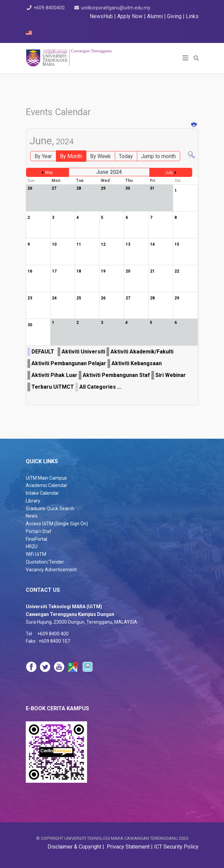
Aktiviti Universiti (83, 352)
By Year (43, 156)
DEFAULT (43, 352)
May (49, 173)
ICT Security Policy (176, 847)
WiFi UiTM (36, 554)
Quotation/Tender (45, 562)
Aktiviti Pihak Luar (54, 375)
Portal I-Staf (39, 531)
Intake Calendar (42, 493)
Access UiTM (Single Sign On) (57, 524)
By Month (71, 156)
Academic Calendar (47, 485)
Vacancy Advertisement (51, 570)
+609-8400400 (49, 8)
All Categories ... (100, 387)
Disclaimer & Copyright (75, 847)
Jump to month (158, 156)
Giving (174, 16)
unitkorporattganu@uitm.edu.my (117, 8)
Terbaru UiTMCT (53, 387)
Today (126, 156)
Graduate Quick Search (50, 509)
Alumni (156, 16)
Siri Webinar (171, 375)
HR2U (32, 546)
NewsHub (101, 16)
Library (33, 501)
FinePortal (36, 539)
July (169, 173)
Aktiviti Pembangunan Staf (116, 375)
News (32, 516)
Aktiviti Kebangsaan (137, 363)
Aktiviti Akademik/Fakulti (142, 352)
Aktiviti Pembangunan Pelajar (69, 363)
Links (192, 16)
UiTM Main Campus (46, 478)
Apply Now (130, 16)
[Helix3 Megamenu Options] (185, 58)
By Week (100, 156)
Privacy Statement (128, 847)
